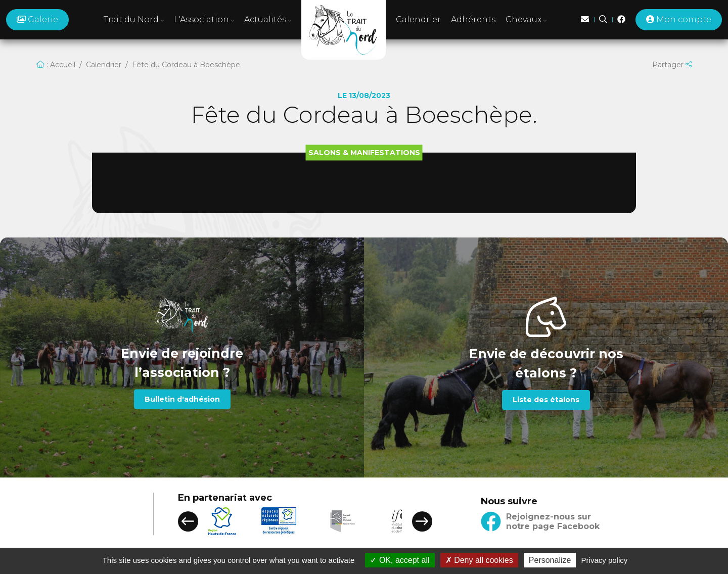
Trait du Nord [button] (134, 19)
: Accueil (56, 65)
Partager (672, 65)
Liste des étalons (546, 400)
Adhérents (473, 19)
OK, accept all (400, 560)
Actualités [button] (268, 19)
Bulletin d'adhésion (182, 399)
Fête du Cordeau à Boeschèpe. (187, 65)
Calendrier (418, 19)
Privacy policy (605, 560)
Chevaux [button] (526, 19)
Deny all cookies (479, 560)
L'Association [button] (204, 19)
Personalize (550, 560)
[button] (188, 521)
